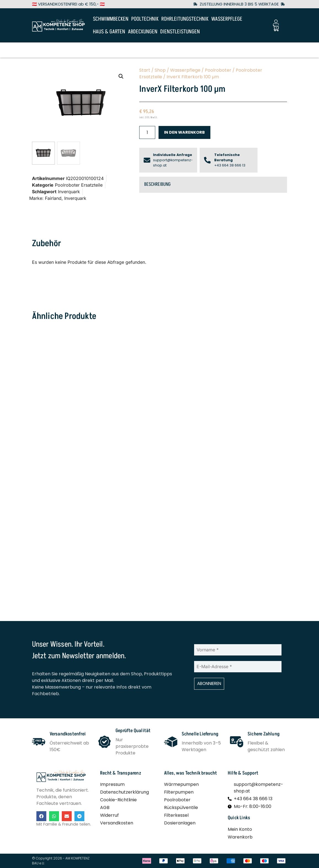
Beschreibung (157, 184)
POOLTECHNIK (145, 19)
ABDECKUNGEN (143, 32)
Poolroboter (218, 70)
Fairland (53, 199)
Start (145, 70)
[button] (121, 76)
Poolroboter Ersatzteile (79, 186)
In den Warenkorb (184, 132)
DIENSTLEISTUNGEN (180, 32)
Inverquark (69, 192)
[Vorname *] (238, 651)
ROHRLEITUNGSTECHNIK (185, 19)
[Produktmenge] (147, 132)
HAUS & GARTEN (109, 32)
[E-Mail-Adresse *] (238, 668)
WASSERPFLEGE (227, 19)
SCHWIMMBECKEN (111, 19)
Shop (160, 70)
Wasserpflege (185, 70)
